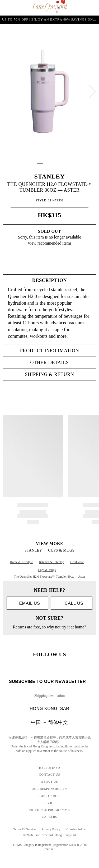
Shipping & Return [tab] (59, 374)
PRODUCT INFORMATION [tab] (57, 351)
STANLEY (50, 176)
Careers (49, 817)
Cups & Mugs (61, 550)
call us (72, 603)
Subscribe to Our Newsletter (49, 681)
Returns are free (26, 627)
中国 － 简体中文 (49, 722)
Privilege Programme (50, 810)
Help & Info (50, 768)
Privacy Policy (51, 829)
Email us (27, 603)
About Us (49, 782)
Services (49, 803)
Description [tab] (63, 280)
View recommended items (49, 243)
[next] (92, 92)
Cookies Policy (76, 829)
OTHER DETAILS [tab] (62, 363)
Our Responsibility (49, 789)
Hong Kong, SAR (61, 709)
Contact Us (50, 775)
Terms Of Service (25, 829)
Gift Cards (49, 796)
